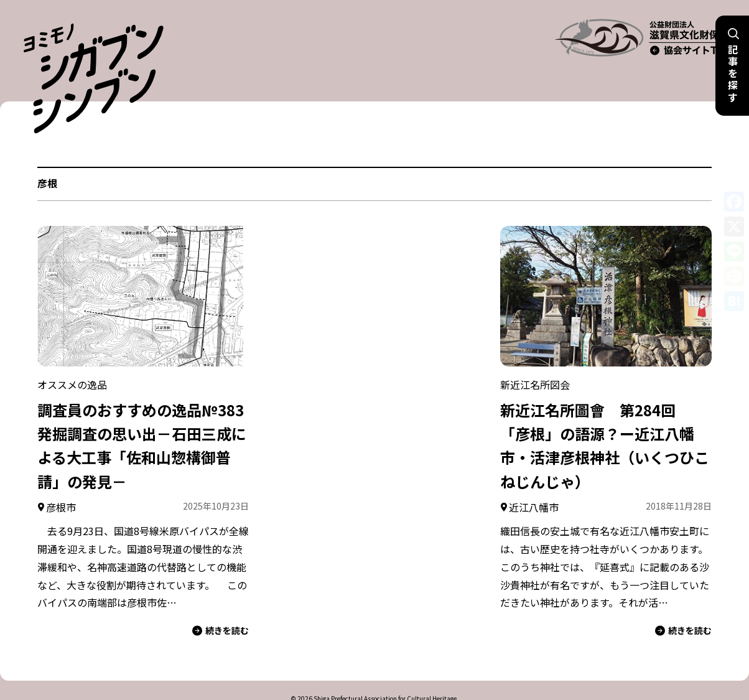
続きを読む (221, 601)
